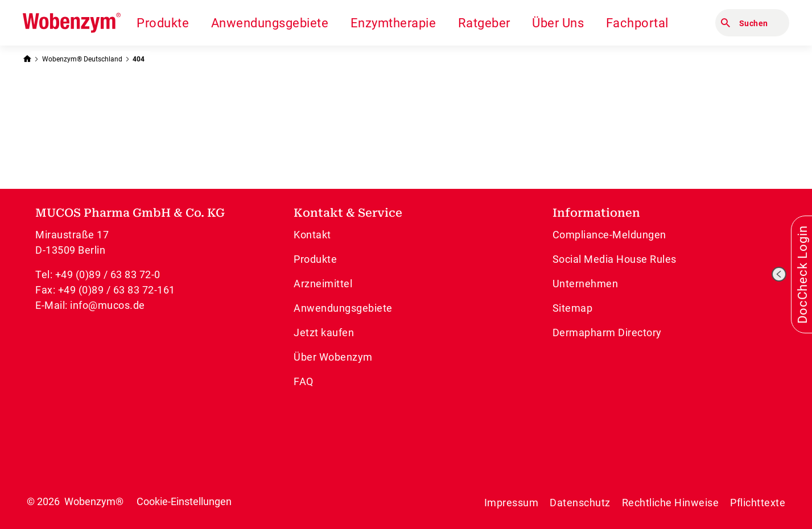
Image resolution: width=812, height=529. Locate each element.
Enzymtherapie (393, 23)
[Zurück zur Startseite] (27, 58)
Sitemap (573, 308)
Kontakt (312, 235)
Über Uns (558, 23)
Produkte (163, 23)
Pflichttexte (758, 503)
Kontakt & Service (348, 213)
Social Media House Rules (615, 259)
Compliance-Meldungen (609, 235)
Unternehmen (586, 284)
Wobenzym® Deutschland (82, 59)
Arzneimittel (323, 284)
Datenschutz (580, 503)
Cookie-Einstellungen (184, 501)
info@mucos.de (108, 305)
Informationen (596, 213)
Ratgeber (484, 23)
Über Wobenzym (333, 357)
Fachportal (637, 23)
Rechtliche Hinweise (671, 503)
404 (139, 59)
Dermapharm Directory (607, 332)
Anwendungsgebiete (270, 23)
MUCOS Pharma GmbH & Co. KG (130, 213)
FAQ (304, 381)
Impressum (512, 503)
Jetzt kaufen (324, 332)
